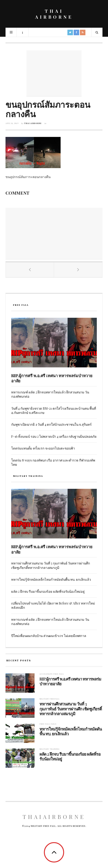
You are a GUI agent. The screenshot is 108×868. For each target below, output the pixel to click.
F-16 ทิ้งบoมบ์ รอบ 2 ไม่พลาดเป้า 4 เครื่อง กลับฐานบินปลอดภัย (54, 436)
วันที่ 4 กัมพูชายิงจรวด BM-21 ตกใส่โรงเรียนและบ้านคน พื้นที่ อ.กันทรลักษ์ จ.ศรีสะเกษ (54, 410)
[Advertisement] (54, 73)
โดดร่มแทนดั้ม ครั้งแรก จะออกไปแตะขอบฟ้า (43, 448)
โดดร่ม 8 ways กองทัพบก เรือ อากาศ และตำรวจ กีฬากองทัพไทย (53, 462)
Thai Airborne (33, 123)
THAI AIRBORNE (54, 14)
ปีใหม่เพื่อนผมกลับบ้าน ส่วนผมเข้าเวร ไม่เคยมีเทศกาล (49, 636)
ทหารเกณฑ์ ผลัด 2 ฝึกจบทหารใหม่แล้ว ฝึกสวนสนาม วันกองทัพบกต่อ (50, 394)
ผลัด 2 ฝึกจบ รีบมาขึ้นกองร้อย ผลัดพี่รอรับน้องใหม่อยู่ (48, 591)
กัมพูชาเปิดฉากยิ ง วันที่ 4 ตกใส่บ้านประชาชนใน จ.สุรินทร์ (51, 424)
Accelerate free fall (52, 674)
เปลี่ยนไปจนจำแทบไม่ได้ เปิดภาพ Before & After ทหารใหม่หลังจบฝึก (53, 605)
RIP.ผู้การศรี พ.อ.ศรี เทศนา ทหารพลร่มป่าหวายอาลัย (52, 378)
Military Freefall (50, 699)
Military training (49, 749)
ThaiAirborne (54, 817)
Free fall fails (48, 724)
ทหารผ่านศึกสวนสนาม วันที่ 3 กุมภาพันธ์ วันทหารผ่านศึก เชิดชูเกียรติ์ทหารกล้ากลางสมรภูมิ (51, 565)
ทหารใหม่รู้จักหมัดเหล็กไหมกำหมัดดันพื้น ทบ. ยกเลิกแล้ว (51, 579)
